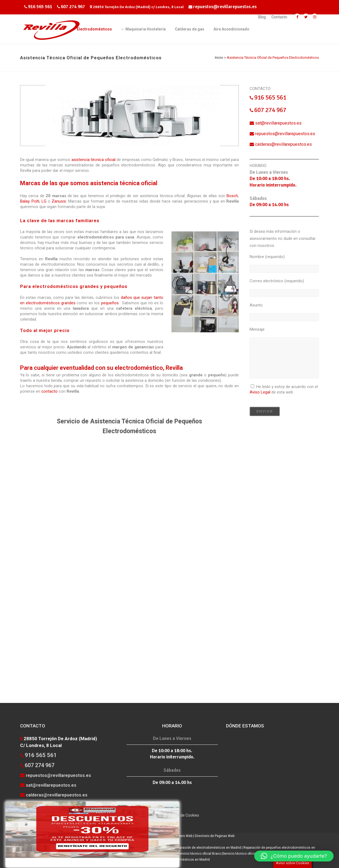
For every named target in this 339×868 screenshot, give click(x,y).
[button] (294, 856)
